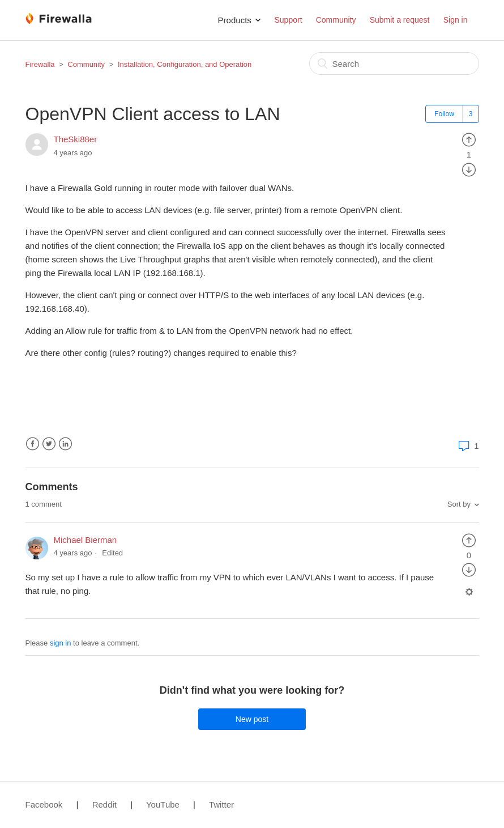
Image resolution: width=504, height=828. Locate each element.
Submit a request (400, 20)
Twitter (49, 444)
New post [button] (252, 719)
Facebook (33, 444)
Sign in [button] (456, 20)
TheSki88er (76, 139)
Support (288, 20)
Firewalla (40, 64)
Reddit (104, 804)
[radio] (469, 139)
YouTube (163, 804)
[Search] (394, 63)
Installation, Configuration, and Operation (185, 64)
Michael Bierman (86, 540)
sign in (61, 643)
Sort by (459, 504)
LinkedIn (65, 444)
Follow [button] (444, 114)
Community (336, 20)
